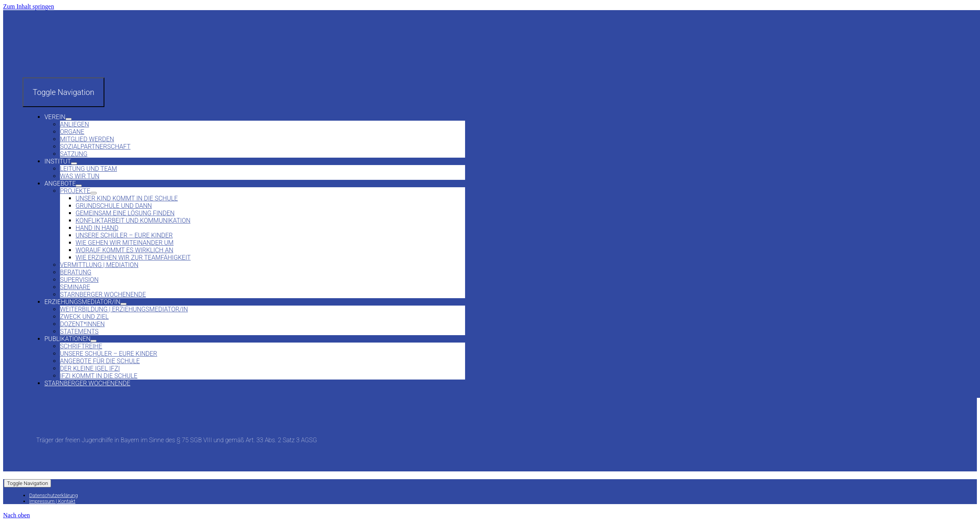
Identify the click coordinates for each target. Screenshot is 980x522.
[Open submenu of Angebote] (79, 186)
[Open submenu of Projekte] (93, 193)
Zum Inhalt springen (29, 6)
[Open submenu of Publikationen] (93, 341)
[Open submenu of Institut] (74, 163)
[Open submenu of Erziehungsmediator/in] (123, 304)
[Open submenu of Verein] (69, 119)
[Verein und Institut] (81, 74)
